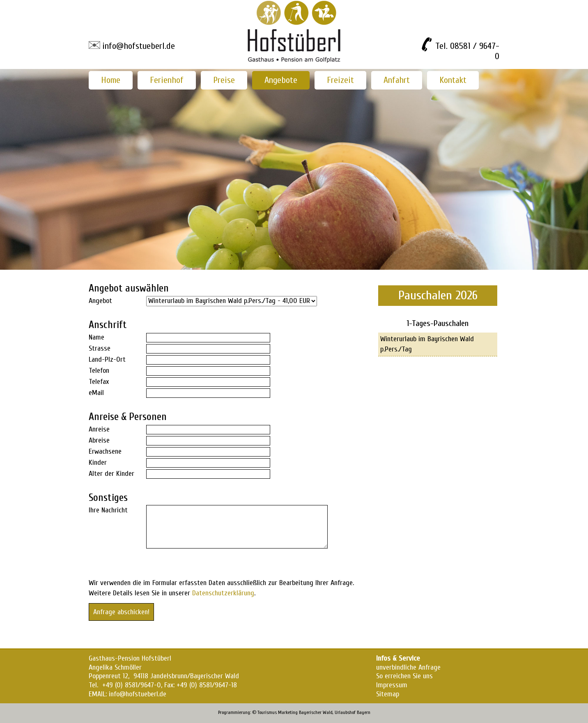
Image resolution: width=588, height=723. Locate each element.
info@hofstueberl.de (139, 46)
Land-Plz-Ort (107, 359)
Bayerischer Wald (316, 712)
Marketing (288, 712)
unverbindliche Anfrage (408, 667)
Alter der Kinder (111, 474)
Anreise (99, 429)
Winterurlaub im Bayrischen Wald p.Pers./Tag (427, 344)
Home (111, 80)
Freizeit (340, 80)
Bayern (364, 712)
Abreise (99, 440)
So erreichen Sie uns (404, 676)
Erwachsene (105, 451)
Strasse (100, 348)
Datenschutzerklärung (223, 593)
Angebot (100, 301)
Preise (224, 80)
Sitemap (388, 694)
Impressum (392, 685)
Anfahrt (397, 80)
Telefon (99, 371)
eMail (96, 393)
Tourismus (267, 712)
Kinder (98, 462)
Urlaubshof (345, 712)
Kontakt (453, 80)
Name (96, 337)
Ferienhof (167, 80)
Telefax (99, 382)
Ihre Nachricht (108, 510)
